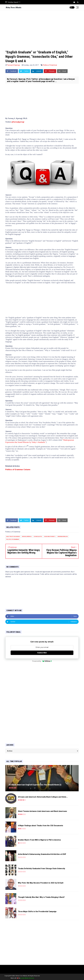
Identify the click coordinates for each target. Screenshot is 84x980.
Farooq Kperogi (27, 536)
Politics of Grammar (50, 65)
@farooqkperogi (18, 122)
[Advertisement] (42, 28)
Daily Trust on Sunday (13, 536)
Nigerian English (63, 536)
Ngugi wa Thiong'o (50, 536)
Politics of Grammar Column (18, 469)
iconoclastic (38, 536)
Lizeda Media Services (27, 978)
